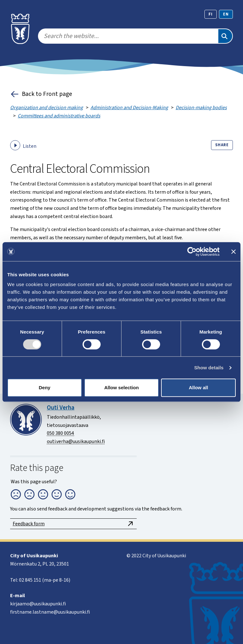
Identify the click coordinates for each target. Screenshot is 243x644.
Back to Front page (41, 94)
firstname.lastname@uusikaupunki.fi (50, 612)
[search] (128, 36)
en (226, 14)
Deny (44, 388)
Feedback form (73, 524)
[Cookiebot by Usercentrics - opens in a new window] (192, 252)
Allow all (199, 388)
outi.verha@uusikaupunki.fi (76, 441)
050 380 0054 (60, 433)
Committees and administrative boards (59, 116)
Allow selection (121, 388)
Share (222, 145)
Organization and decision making (47, 108)
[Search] (225, 36)
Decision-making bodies (201, 108)
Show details (209, 368)
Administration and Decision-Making (129, 108)
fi (211, 14)
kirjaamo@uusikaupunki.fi (38, 604)
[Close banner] (234, 252)
